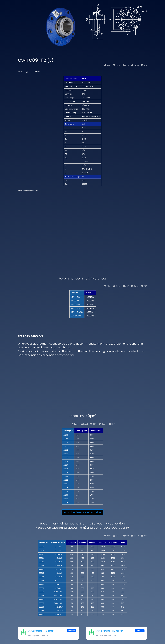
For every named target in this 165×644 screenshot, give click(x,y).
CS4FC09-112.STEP (110, 631)
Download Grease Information (82, 512)
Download (72, 631)
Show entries (29, 72)
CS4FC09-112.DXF (41, 631)
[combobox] (28, 72)
